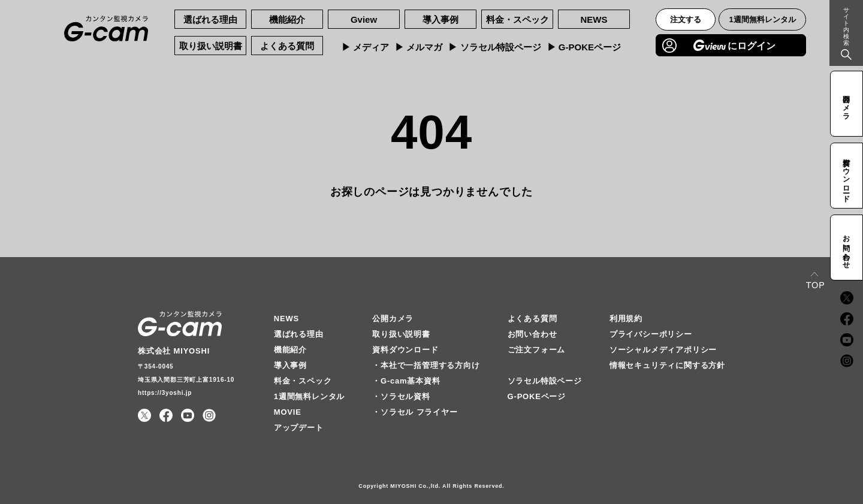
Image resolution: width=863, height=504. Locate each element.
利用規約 (626, 319)
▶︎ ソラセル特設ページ (494, 47)
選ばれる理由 (210, 19)
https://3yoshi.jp (165, 393)
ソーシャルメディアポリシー (663, 350)
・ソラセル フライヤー (415, 412)
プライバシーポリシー (651, 334)
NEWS (594, 19)
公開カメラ (393, 319)
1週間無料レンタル (763, 19)
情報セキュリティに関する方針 (667, 365)
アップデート (299, 428)
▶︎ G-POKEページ (584, 47)
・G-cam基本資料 (406, 381)
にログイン (734, 45)
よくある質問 (287, 46)
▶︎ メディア (365, 47)
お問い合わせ (532, 334)
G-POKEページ (537, 396)
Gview (364, 19)
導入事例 (440, 19)
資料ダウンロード (405, 350)
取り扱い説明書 (211, 46)
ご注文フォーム (537, 350)
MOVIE (288, 412)
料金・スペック (518, 19)
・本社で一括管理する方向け (426, 365)
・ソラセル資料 (401, 396)
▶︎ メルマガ (419, 47)
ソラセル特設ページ (545, 381)
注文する (686, 19)
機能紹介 (287, 19)
